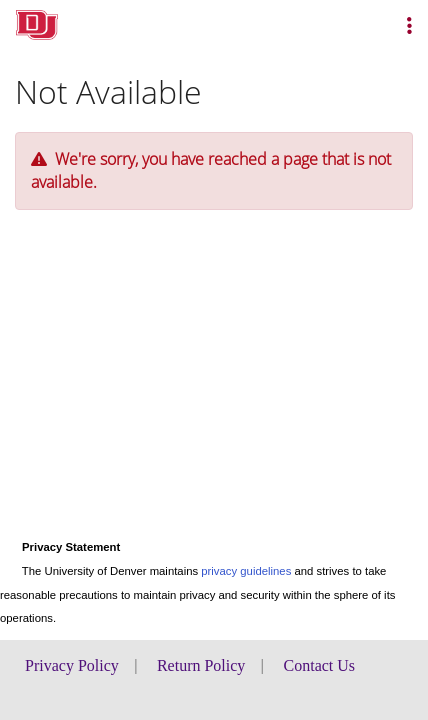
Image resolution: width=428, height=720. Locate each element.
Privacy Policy (72, 665)
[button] (409, 25)
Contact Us (320, 665)
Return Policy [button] (201, 665)
